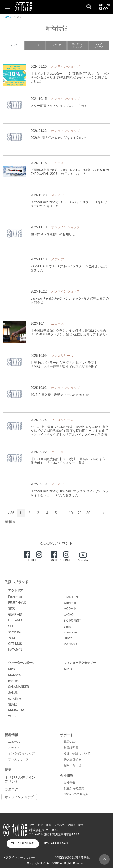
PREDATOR (16, 710)
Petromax (15, 597)
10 (71, 513)
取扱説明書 (71, 748)
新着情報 (11, 735)
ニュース (35, 45)
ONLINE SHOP (105, 7)
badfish (13, 681)
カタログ (11, 789)
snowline (14, 632)
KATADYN (15, 650)
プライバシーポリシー (20, 857)
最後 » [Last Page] (10, 522)
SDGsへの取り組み (76, 794)
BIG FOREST (72, 621)
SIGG (12, 609)
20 (80, 513)
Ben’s (67, 626)
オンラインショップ (78, 45)
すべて (14, 45)
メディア (56, 45)
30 (88, 513)
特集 (8, 770)
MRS (11, 669)
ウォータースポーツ (21, 663)
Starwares (71, 632)
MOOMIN (70, 609)
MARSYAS (15, 675)
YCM (12, 638)
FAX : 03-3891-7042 (56, 844)
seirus (68, 669)
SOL (11, 626)
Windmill (70, 603)
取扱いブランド (16, 582)
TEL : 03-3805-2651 (23, 844)
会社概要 (69, 782)
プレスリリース (99, 45)
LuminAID (15, 620)
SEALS (13, 704)
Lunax (68, 638)
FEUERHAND (17, 603)
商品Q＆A (70, 742)
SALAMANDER (19, 687)
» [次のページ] (103, 513)
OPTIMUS (15, 644)
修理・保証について (77, 753)
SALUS (13, 693)
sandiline (15, 699)
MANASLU (71, 644)
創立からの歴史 (74, 788)
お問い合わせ (72, 765)
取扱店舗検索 (72, 759)
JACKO (69, 615)
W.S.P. (12, 716)
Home (7, 17)
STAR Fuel (71, 597)
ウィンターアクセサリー (80, 663)
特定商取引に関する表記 (73, 857)
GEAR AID (15, 614)
